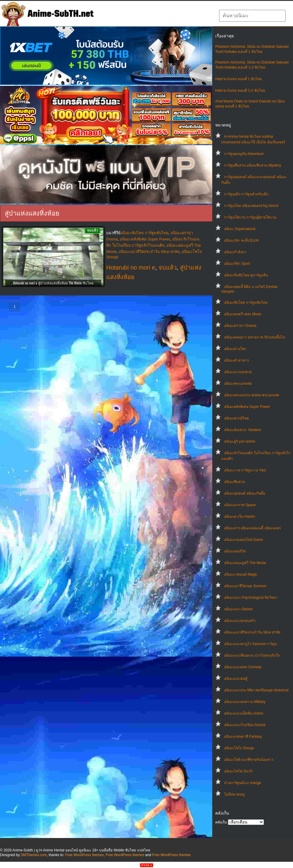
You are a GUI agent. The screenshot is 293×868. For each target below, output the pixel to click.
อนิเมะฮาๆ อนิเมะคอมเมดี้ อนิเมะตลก (252, 528)
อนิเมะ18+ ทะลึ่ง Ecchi (241, 240)
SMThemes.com (34, 855)
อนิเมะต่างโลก (235, 349)
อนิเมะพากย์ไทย (236, 418)
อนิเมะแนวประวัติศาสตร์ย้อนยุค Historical (256, 690)
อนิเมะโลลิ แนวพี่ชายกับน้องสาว (249, 760)
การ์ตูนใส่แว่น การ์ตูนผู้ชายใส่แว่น (250, 217)
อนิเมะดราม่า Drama (240, 326)
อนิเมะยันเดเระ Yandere (243, 430)
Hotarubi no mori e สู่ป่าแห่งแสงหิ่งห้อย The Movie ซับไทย (53, 283)
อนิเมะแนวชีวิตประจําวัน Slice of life (252, 632)
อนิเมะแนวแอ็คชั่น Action (244, 713)
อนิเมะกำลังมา (235, 252)
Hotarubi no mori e (131, 267)
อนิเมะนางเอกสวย (238, 372)
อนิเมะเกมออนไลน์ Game (244, 540)
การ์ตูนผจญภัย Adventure (244, 154)
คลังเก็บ (221, 822)
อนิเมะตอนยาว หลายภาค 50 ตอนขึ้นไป (255, 337)
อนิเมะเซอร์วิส (235, 551)
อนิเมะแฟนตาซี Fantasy (243, 736)
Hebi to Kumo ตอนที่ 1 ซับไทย (239, 79)
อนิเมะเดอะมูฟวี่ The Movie (245, 563)
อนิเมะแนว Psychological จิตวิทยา (251, 598)
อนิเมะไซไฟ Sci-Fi (238, 771)
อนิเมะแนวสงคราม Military (245, 702)
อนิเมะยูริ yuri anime (240, 441)
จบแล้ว (168, 267)
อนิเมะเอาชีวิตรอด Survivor (245, 586)
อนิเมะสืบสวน (235, 482)
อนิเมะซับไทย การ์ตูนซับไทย (246, 302)
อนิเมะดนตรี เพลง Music (243, 314)
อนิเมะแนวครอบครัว (240, 621)
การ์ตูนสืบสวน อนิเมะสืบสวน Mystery (253, 165)
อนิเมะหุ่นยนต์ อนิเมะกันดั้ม (245, 493)
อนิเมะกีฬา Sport (237, 264)
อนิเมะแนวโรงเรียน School (245, 725)
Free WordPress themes (84, 855)
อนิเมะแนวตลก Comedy (243, 667)
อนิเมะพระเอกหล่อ (238, 384)
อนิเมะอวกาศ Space (240, 505)
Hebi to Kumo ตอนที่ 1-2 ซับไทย (240, 91)
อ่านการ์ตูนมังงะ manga (243, 783)
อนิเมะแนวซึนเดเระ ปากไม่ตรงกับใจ (252, 655)
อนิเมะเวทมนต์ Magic (241, 574)
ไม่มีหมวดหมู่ (234, 794)
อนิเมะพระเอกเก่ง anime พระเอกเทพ (252, 395)
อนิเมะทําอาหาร (236, 360)
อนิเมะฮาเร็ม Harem (240, 517)
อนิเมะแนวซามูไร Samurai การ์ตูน (251, 644)
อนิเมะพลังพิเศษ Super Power (247, 407)
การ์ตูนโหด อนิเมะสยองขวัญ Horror (251, 206)
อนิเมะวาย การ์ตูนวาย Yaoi (245, 470)
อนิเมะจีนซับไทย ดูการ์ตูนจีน (246, 275)
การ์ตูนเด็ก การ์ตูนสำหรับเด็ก (246, 194)
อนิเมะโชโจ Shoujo (239, 748)
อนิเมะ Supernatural (240, 229)
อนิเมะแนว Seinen (239, 609)
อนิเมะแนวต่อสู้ (236, 679)
